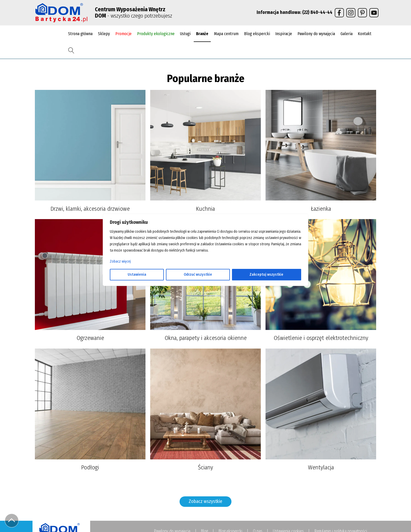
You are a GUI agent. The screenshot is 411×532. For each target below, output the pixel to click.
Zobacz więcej (120, 261)
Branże (202, 34)
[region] (206, 266)
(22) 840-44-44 (317, 12)
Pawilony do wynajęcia (316, 34)
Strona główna (80, 34)
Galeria (347, 34)
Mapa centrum (226, 34)
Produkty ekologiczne (156, 34)
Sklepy (104, 34)
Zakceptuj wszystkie (266, 275)
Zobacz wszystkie (206, 501)
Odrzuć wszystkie (198, 275)
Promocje (123, 34)
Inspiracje (284, 34)
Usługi (185, 34)
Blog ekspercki (257, 34)
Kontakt (365, 34)
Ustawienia (137, 275)
